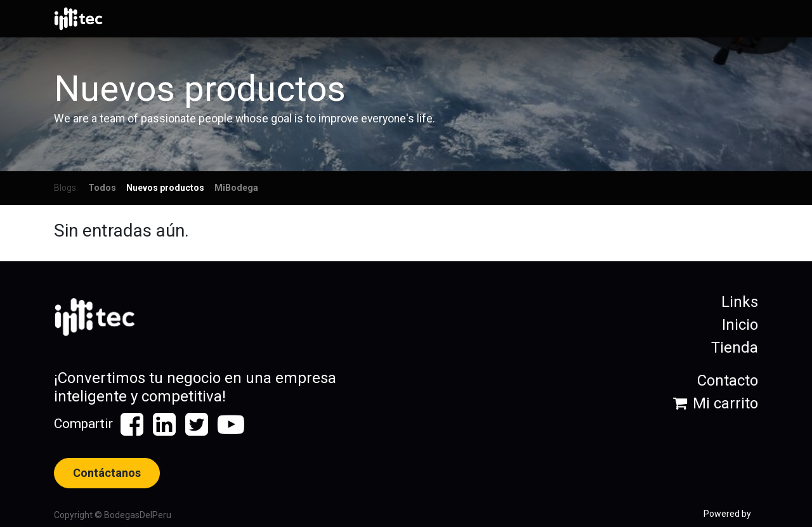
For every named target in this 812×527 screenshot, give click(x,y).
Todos (102, 188)
